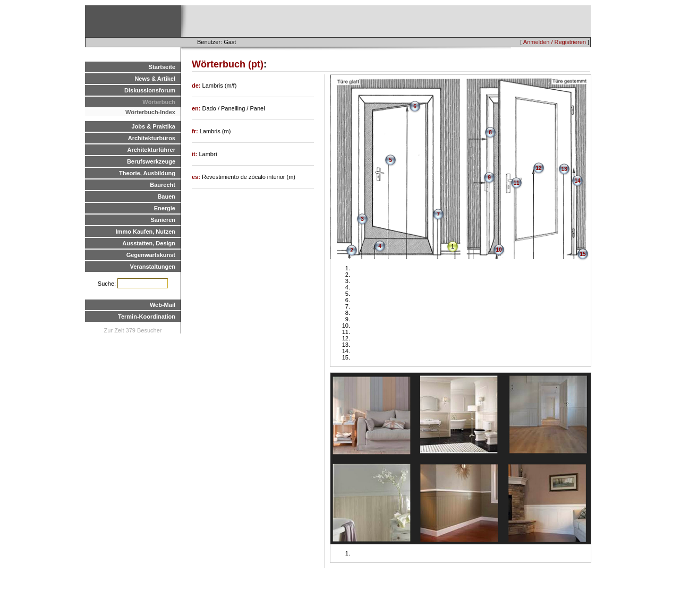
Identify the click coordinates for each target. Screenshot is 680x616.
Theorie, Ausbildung (147, 173)
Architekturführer (151, 150)
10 (499, 250)
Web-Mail (163, 305)
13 (564, 169)
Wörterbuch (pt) (228, 64)
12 (538, 168)
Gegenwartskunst (151, 255)
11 (516, 183)
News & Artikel (155, 79)
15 (583, 254)
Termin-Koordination (147, 316)
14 (577, 181)
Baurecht (163, 185)
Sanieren (163, 220)
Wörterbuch (159, 102)
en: (197, 108)
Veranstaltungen (152, 267)
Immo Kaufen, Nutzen (146, 232)
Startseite (162, 67)
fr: (196, 131)
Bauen (166, 196)
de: (197, 85)
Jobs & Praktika (153, 126)
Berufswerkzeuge (151, 161)
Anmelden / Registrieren (555, 42)
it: (195, 154)
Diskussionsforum (150, 90)
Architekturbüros (152, 138)
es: (197, 177)
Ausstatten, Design (149, 243)
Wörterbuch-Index (150, 112)
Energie (165, 208)
